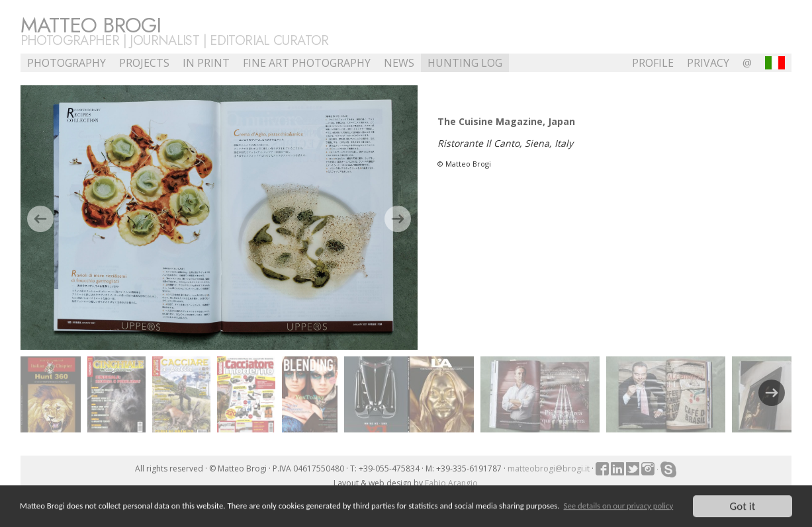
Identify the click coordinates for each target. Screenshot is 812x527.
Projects (144, 63)
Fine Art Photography (307, 63)
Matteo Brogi (91, 25)
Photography (67, 63)
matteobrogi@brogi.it (549, 468)
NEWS (399, 63)
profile (653, 63)
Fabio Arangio (451, 483)
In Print (206, 63)
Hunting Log (465, 63)
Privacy (708, 63)
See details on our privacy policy (619, 507)
